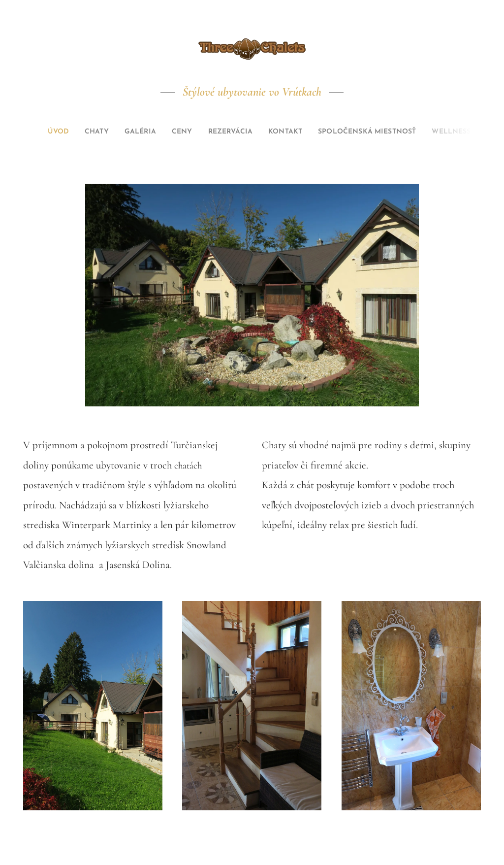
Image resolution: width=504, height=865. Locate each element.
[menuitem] (36, 132)
